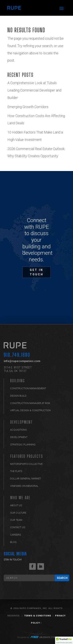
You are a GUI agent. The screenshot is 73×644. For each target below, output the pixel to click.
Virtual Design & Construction (30, 410)
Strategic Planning (23, 445)
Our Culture (18, 513)
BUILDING (18, 381)
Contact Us (18, 527)
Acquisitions (18, 430)
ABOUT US (16, 505)
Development (22, 422)
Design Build (18, 396)
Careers (15, 535)
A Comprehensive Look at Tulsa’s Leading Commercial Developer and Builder (34, 90)
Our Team (16, 520)
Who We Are (20, 498)
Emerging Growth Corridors (28, 107)
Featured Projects (27, 456)
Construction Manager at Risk (30, 403)
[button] (64, 640)
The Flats (16, 471)
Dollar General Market (26, 479)
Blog (13, 542)
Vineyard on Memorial (24, 486)
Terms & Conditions (38, 616)
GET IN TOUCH (37, 272)
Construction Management (28, 388)
